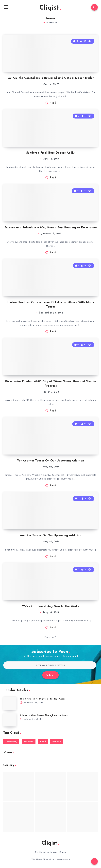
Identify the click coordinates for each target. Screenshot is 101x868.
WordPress (59, 852)
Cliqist (50, 8)
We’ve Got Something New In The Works (51, 606)
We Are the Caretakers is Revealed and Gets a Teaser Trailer (51, 78)
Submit (50, 675)
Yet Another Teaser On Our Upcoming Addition (50, 461)
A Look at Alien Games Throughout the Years (44, 716)
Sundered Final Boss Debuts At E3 (50, 153)
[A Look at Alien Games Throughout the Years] (10, 720)
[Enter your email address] (50, 665)
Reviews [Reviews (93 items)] (57, 742)
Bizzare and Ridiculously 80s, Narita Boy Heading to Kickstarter (51, 228)
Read (53, 103)
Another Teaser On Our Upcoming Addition (51, 536)
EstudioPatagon (61, 859)
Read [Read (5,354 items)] (43, 742)
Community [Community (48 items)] (11, 742)
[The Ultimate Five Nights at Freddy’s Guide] (10, 703)
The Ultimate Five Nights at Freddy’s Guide (43, 699)
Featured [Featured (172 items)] (29, 742)
